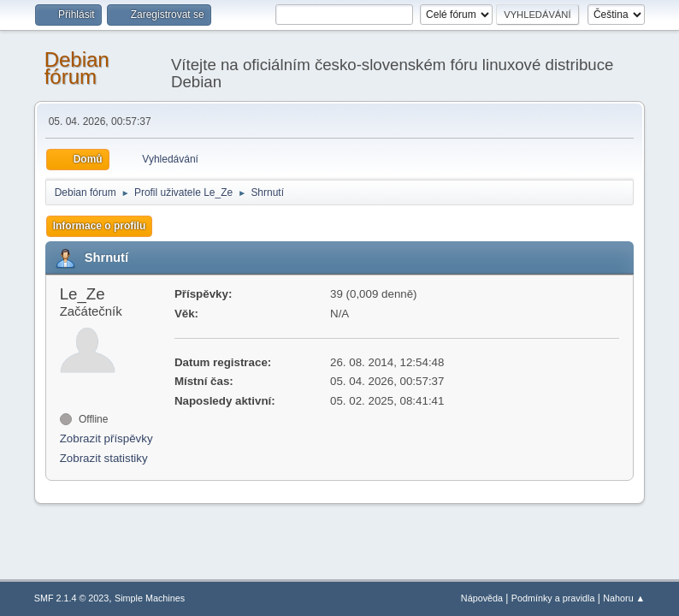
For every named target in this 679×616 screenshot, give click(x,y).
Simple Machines (150, 598)
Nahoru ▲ (624, 598)
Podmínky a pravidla (553, 598)
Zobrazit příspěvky (106, 438)
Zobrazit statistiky (104, 458)
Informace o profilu (100, 226)
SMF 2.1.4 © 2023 (72, 598)
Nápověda (482, 598)
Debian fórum (77, 68)
